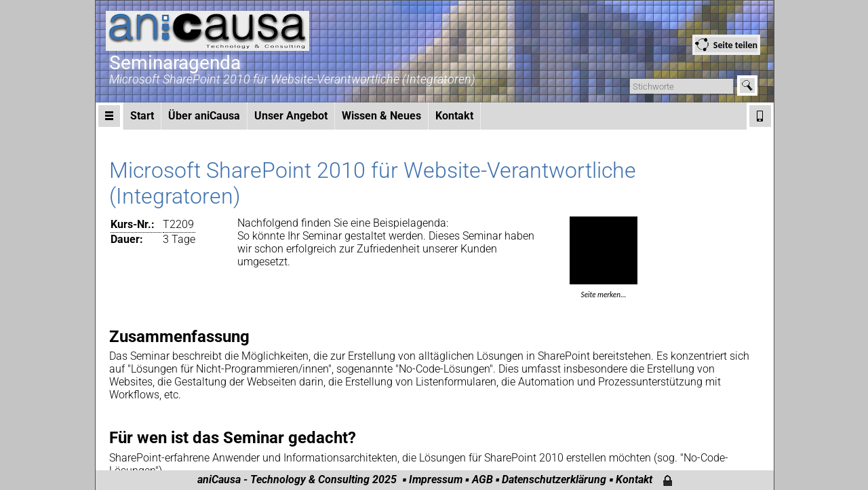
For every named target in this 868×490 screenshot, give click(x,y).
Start (142, 116)
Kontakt (454, 116)
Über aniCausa (204, 116)
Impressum (436, 479)
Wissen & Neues (381, 116)
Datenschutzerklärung (554, 479)
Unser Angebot (291, 116)
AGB (482, 479)
